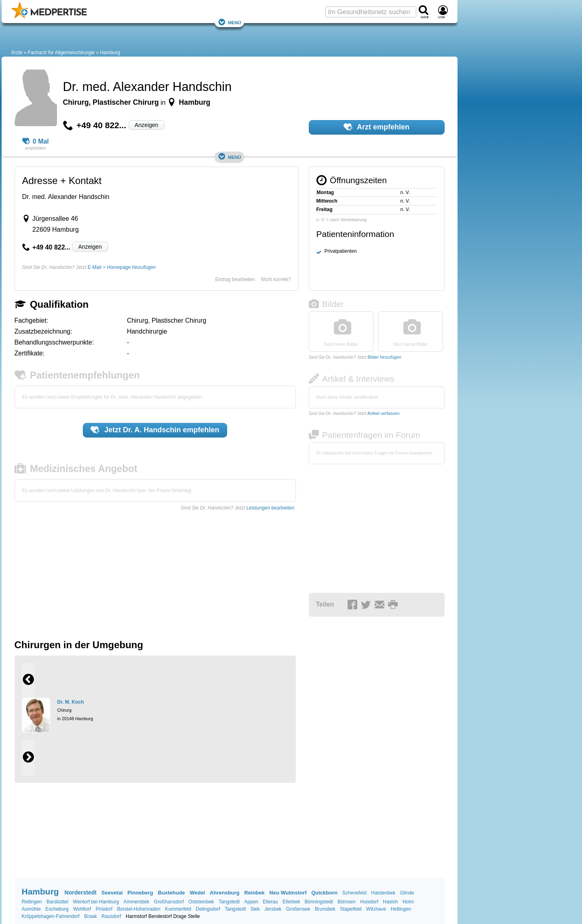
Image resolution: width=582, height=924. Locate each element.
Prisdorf (104, 909)
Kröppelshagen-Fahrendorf (51, 916)
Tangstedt (229, 902)
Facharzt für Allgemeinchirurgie (61, 53)
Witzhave (376, 909)
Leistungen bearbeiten (270, 508)
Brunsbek (325, 909)
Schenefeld (354, 893)
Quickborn (324, 893)
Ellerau (270, 902)
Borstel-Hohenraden (138, 909)
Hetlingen (401, 909)
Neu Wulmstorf (288, 893)
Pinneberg (140, 893)
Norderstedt (81, 892)
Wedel (197, 893)
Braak (90, 916)
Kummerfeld (178, 909)
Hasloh (390, 902)
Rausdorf (111, 916)
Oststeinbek (201, 902)
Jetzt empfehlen (155, 430)
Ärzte (17, 53)
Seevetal (112, 893)
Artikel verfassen (384, 413)
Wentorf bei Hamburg (96, 902)
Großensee (298, 909)
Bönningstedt (319, 902)
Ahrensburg (225, 893)
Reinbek (254, 893)
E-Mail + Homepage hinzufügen (122, 267)
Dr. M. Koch (71, 702)
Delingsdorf (208, 909)
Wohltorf (82, 909)
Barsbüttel (57, 902)
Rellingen (32, 902)
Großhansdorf (169, 902)
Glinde (407, 893)
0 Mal (36, 142)
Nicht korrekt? (276, 279)
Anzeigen (146, 125)
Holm (408, 902)
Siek (255, 909)
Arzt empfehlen (376, 127)
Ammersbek (136, 902)
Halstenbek (383, 893)
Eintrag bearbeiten (235, 279)
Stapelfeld (351, 909)
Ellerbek (291, 902)
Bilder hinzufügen (385, 357)
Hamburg (110, 53)
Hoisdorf (369, 902)
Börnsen (347, 902)
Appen (251, 902)
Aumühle (31, 909)
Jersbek (273, 909)
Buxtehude (171, 893)
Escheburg (57, 909)
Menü (230, 22)
